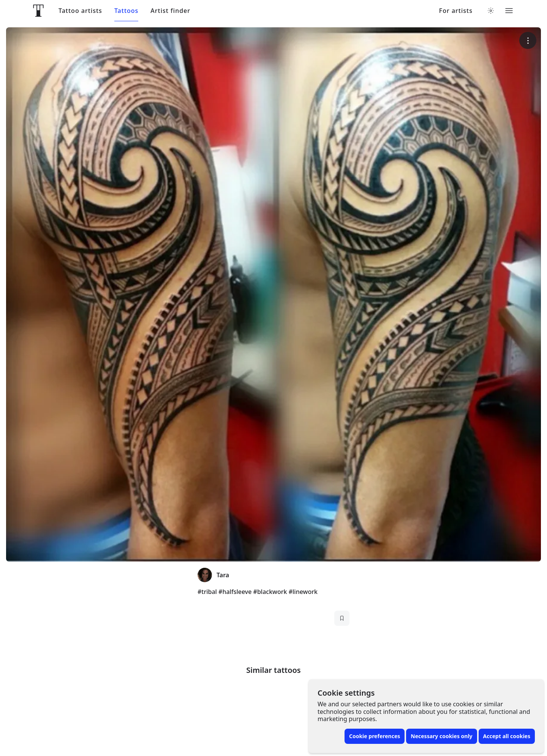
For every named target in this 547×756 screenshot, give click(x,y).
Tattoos (126, 11)
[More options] (528, 40)
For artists (456, 11)
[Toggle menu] (509, 11)
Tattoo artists (80, 11)
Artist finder (170, 11)
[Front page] (38, 11)
